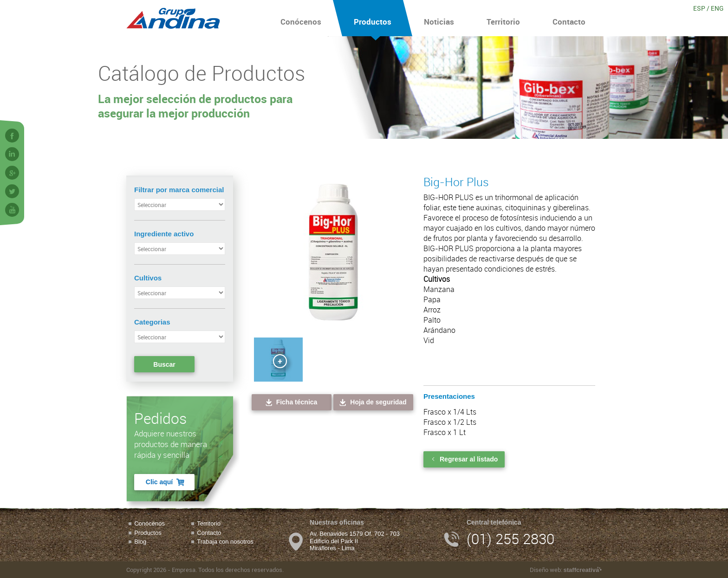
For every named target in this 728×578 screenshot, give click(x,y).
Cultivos (148, 278)
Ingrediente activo (164, 234)
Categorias (152, 322)
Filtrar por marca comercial (179, 190)
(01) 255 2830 (510, 539)
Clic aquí (166, 482)
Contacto (569, 18)
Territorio (503, 18)
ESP (699, 8)
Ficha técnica (291, 402)
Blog (140, 542)
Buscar (164, 364)
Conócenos (301, 18)
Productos (373, 18)
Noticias (439, 18)
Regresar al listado (464, 459)
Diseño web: (566, 570)
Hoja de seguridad (372, 402)
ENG (717, 8)
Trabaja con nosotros (225, 542)
